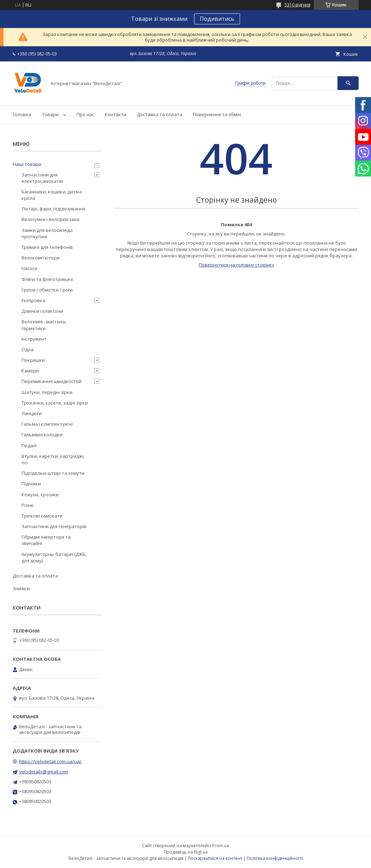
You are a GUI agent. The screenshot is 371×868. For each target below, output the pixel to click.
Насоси (29, 268)
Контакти (116, 114)
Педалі (29, 445)
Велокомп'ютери (41, 258)
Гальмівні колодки (42, 435)
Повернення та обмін (217, 114)
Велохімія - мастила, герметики (44, 325)
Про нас (85, 114)
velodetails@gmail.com (44, 772)
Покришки (33, 360)
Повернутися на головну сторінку (237, 265)
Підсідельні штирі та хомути (53, 473)
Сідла (28, 349)
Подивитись (217, 19)
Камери (30, 371)
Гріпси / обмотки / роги (47, 290)
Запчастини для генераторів (54, 526)
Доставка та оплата (160, 114)
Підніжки (31, 484)
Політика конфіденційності (275, 858)
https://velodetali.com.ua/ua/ (50, 761)
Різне (28, 505)
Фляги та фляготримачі (47, 279)
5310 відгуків (297, 5)
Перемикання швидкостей (52, 381)
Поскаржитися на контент (215, 858)
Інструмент (34, 339)
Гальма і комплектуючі (47, 424)
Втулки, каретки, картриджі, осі (53, 459)
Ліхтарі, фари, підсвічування (53, 209)
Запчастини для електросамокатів (42, 178)
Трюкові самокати (42, 516)
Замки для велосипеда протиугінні (47, 233)
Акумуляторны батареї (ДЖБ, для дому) (54, 557)
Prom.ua (221, 846)
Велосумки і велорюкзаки (50, 219)
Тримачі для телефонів (47, 247)
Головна (22, 114)
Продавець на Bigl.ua (186, 852)
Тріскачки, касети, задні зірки (55, 403)
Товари (50, 114)
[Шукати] (348, 83)
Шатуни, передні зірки (47, 392)
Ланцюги (32, 413)
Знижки (21, 588)
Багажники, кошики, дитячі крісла (52, 195)
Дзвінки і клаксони (42, 311)
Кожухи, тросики (40, 495)
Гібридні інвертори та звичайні (46, 540)
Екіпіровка (33, 300)
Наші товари (27, 164)
